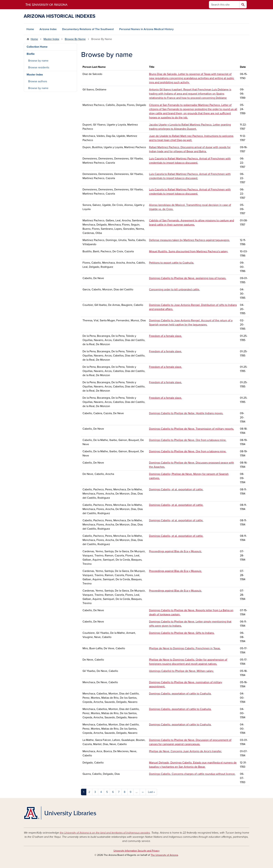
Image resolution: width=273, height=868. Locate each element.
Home (30, 29)
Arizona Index (48, 29)
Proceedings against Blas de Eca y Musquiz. (175, 551)
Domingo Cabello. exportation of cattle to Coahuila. (180, 694)
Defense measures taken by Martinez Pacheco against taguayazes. (189, 240)
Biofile (31, 54)
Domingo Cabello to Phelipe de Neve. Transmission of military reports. (192, 429)
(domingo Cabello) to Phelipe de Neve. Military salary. (181, 671)
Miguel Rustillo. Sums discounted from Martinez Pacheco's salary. (189, 251)
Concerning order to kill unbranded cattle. (174, 290)
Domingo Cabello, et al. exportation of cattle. (176, 489)
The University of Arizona (164, 855)
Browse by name (38, 61)
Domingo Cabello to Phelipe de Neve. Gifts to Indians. (182, 633)
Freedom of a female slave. (165, 336)
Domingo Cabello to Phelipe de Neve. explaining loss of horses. (188, 278)
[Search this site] (224, 5)
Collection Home (37, 47)
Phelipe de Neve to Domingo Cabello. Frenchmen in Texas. (185, 648)
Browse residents (39, 67)
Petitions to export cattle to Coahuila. (171, 263)
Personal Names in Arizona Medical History (146, 29)
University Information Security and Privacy (136, 851)
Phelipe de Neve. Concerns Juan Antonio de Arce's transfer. (185, 751)
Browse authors (38, 81)
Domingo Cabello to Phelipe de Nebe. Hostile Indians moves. (186, 413)
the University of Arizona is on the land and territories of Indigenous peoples (105, 833)
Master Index (51, 39)
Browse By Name (75, 39)
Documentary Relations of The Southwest (88, 29)
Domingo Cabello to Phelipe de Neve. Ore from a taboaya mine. (188, 440)
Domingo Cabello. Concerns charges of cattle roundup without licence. (192, 774)
